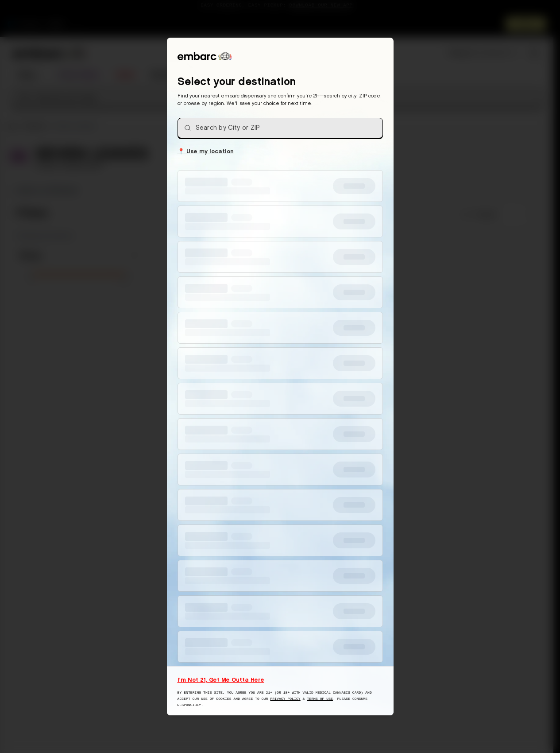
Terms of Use (320, 699)
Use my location (206, 151)
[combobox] (280, 128)
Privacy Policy (285, 699)
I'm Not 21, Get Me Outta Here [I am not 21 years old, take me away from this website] (221, 679)
